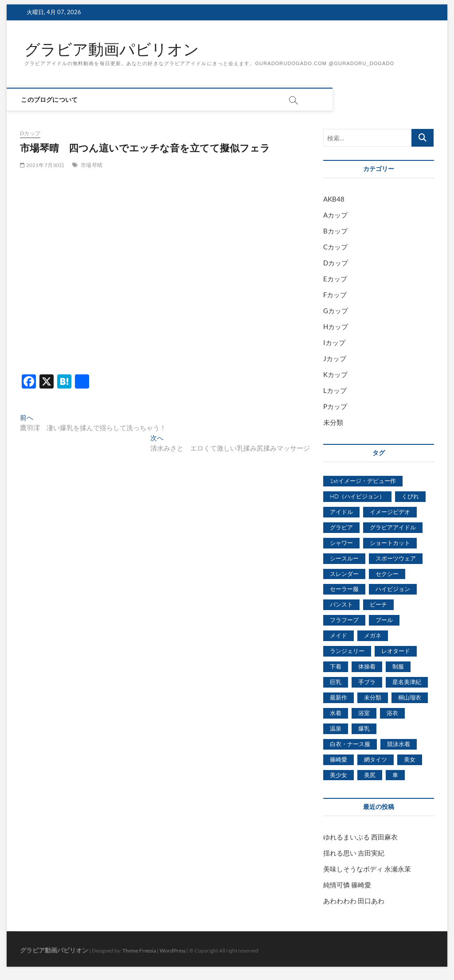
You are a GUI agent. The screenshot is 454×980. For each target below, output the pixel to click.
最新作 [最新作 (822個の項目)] (339, 698)
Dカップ (30, 134)
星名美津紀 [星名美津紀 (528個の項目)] (407, 682)
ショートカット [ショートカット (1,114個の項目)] (390, 543)
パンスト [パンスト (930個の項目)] (341, 605)
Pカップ (335, 407)
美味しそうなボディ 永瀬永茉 (367, 869)
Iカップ (334, 343)
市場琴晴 (92, 165)
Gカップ (336, 311)
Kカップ (335, 375)
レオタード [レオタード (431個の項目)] (396, 651)
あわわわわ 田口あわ (354, 901)
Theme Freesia (139, 951)
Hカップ (336, 327)
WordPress (173, 951)
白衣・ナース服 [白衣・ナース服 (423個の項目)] (350, 744)
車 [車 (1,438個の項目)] (395, 775)
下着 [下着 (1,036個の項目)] (336, 667)
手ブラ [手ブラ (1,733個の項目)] (367, 682)
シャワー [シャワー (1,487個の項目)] (341, 543)
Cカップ (335, 247)
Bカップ (335, 231)
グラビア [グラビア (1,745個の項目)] (341, 527)
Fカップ (335, 295)
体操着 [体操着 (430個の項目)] (367, 667)
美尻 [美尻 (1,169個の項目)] (370, 775)
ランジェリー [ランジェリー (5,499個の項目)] (347, 651)
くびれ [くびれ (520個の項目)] (410, 497)
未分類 (333, 423)
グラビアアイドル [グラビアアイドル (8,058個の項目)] (393, 527)
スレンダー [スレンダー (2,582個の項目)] (344, 574)
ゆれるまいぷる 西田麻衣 (360, 837)
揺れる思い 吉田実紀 (354, 853)
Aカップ (335, 215)
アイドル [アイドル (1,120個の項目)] (341, 512)
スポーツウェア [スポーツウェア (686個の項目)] (396, 558)
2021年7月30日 (42, 165)
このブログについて (53, 100)
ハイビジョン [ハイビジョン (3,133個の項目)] (393, 589)
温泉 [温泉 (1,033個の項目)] (336, 728)
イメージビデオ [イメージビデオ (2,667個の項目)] (390, 512)
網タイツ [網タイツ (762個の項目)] (376, 759)
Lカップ (335, 391)
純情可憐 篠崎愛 (347, 885)
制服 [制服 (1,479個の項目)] (398, 667)
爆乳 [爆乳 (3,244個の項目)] (364, 728)
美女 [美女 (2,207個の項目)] (410, 759)
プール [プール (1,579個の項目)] (384, 620)
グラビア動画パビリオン (114, 50)
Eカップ (335, 279)
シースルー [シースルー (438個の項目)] (344, 558)
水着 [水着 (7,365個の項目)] (336, 713)
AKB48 (334, 199)
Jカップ (335, 359)
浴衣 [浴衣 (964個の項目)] (392, 713)
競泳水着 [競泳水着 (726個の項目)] (399, 744)
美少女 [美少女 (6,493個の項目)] (339, 775)
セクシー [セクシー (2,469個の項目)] (387, 574)
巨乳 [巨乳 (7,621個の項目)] (336, 682)
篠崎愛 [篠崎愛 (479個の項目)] (339, 759)
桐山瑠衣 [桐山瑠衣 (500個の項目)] (410, 698)
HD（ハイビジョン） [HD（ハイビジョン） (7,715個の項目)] (357, 497)
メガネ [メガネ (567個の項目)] (373, 636)
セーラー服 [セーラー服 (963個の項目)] (344, 589)
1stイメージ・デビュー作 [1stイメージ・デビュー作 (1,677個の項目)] (363, 481)
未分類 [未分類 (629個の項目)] (373, 698)
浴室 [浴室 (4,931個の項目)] (364, 713)
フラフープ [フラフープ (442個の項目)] (344, 620)
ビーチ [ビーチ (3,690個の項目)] (378, 605)
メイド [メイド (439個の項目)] (339, 636)
